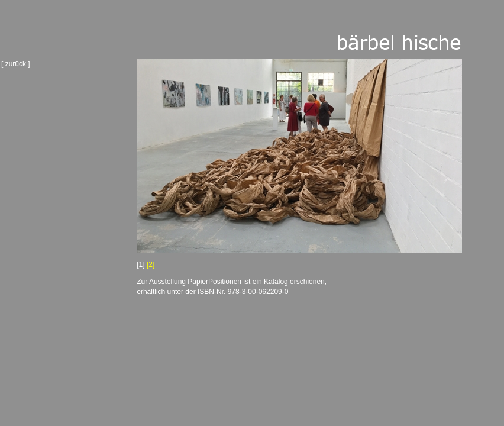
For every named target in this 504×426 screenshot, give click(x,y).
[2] (151, 264)
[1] (140, 264)
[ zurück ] (16, 64)
